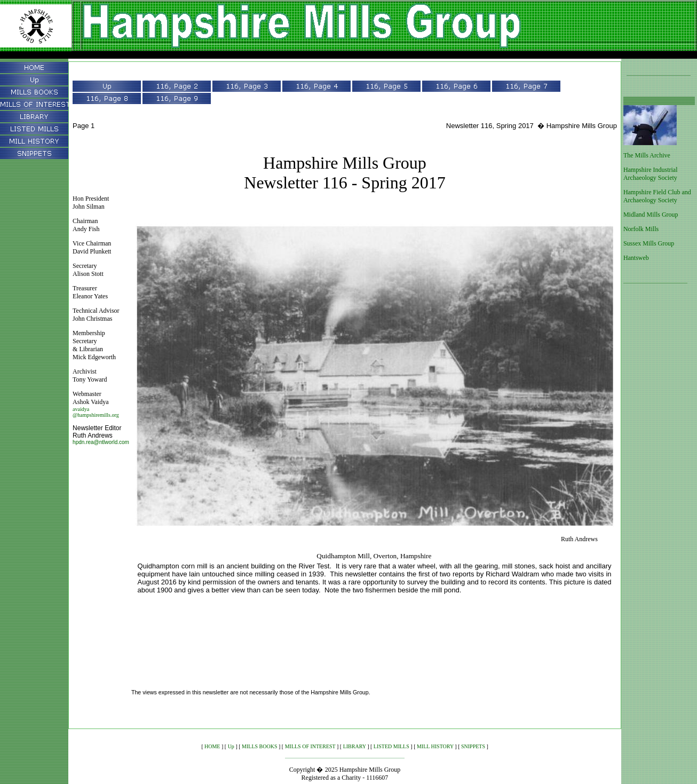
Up (231, 746)
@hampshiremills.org (96, 415)
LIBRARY (355, 746)
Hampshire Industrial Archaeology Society (651, 174)
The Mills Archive (647, 155)
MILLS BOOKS (259, 746)
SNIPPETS (473, 746)
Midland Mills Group (651, 215)
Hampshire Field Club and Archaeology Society (657, 196)
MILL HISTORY (435, 746)
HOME (212, 746)
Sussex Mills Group (649, 243)
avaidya (81, 409)
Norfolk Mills (641, 229)
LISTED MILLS (391, 746)
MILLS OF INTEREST (310, 746)
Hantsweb (636, 258)
